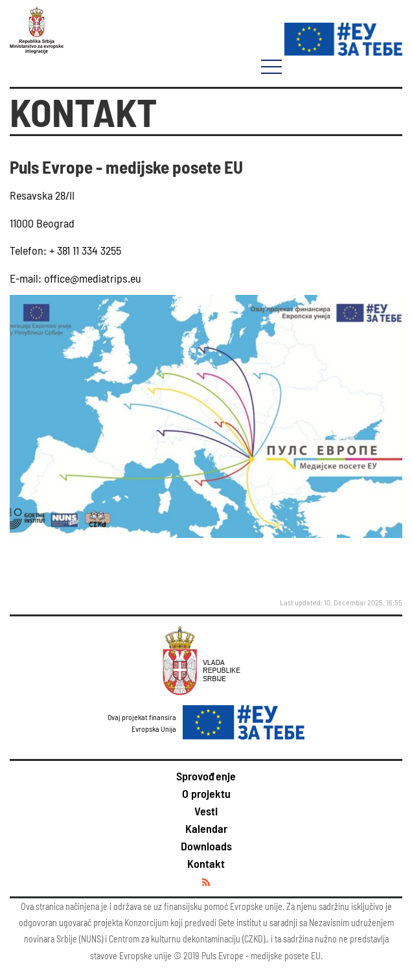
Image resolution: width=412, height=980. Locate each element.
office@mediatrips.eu (91, 278)
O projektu (206, 793)
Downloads (206, 846)
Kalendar (206, 828)
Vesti (206, 811)
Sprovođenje (206, 776)
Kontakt (206, 863)
